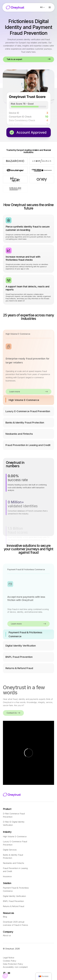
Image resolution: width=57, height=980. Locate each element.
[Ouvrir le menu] (51, 7)
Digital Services (10, 850)
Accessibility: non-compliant (15, 967)
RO (41, 7)
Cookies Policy (10, 961)
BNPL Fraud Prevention (13, 901)
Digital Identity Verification (14, 896)
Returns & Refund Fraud (14, 906)
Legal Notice (9, 958)
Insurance (7, 876)
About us (7, 935)
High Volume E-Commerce (15, 837)
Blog (5, 917)
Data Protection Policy (13, 964)
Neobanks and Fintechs (14, 863)
